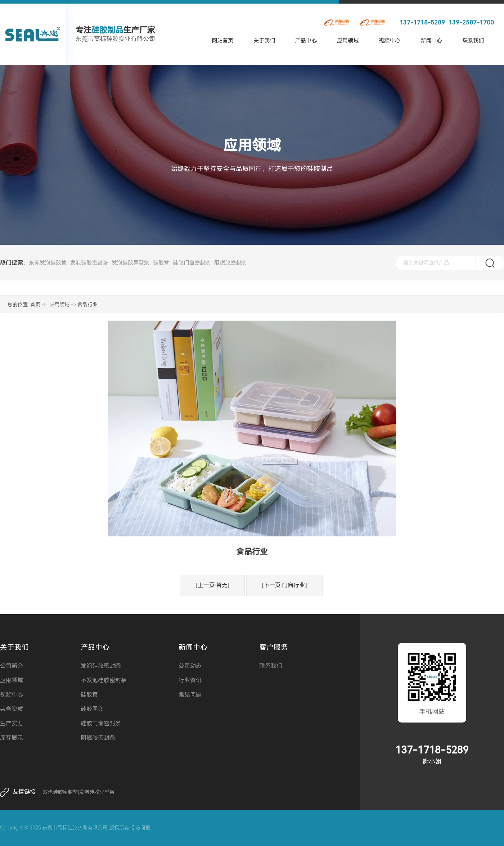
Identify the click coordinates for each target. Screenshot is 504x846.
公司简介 (12, 666)
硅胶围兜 (92, 709)
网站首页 (222, 41)
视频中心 (390, 41)
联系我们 (473, 41)
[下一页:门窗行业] (284, 585)
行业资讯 (190, 680)
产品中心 (306, 41)
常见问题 (190, 695)
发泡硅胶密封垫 (89, 263)
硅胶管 (161, 263)
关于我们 (264, 41)
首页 (35, 305)
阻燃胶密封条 (230, 263)
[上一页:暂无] (212, 585)
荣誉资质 (12, 709)
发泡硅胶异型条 (130, 263)
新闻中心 (431, 41)
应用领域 (348, 41)
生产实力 (12, 723)
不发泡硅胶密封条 (104, 680)
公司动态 (190, 666)
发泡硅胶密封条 (101, 666)
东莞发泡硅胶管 (48, 263)
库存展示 (12, 738)
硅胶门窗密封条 (192, 263)
